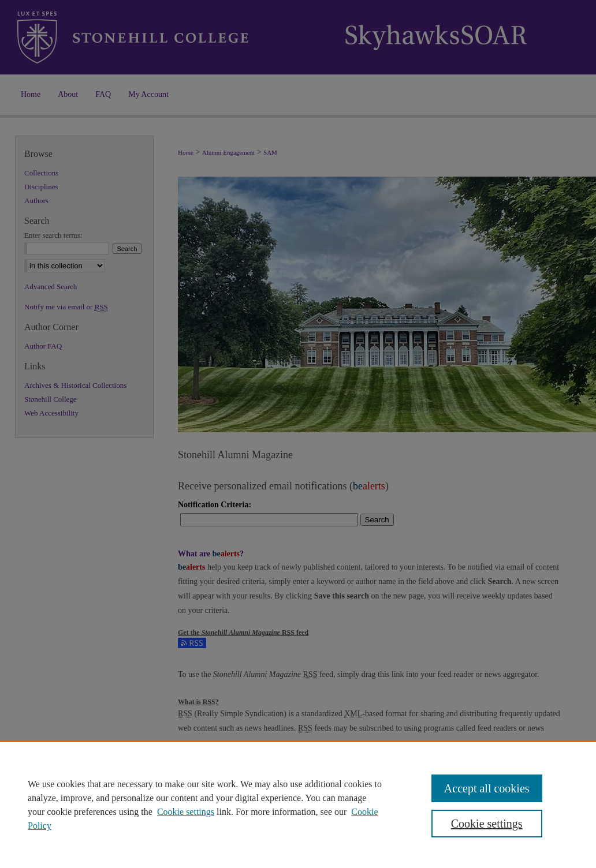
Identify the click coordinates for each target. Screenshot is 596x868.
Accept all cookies (487, 788)
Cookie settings (186, 812)
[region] (298, 805)
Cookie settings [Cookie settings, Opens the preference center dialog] (487, 824)
